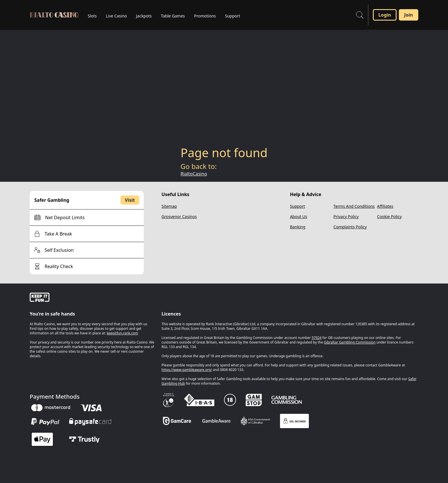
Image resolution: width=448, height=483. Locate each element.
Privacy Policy (346, 216)
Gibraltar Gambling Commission (350, 342)
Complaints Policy (350, 227)
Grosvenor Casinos (179, 216)
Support (298, 206)
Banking (298, 227)
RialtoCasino (194, 174)
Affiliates (385, 206)
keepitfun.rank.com (123, 333)
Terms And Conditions (354, 206)
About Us (299, 216)
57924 (317, 338)
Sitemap (169, 206)
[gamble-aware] (92, 298)
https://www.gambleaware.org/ (187, 370)
